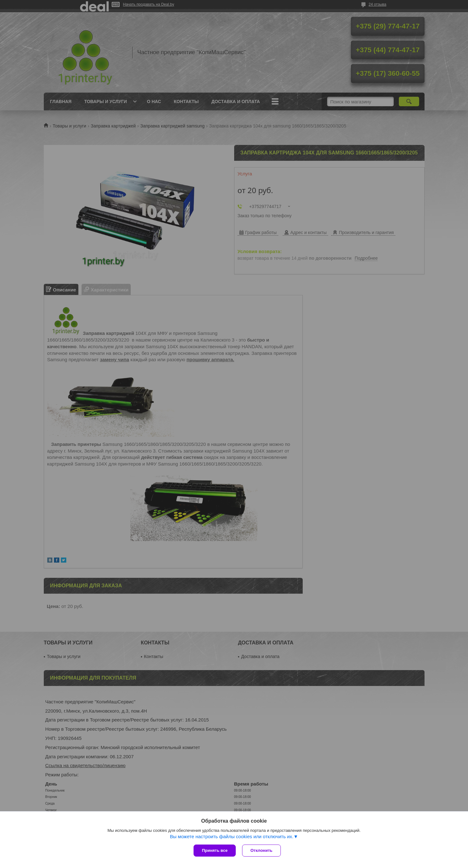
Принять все (215, 850)
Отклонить (261, 850)
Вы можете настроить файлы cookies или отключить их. (231, 836)
